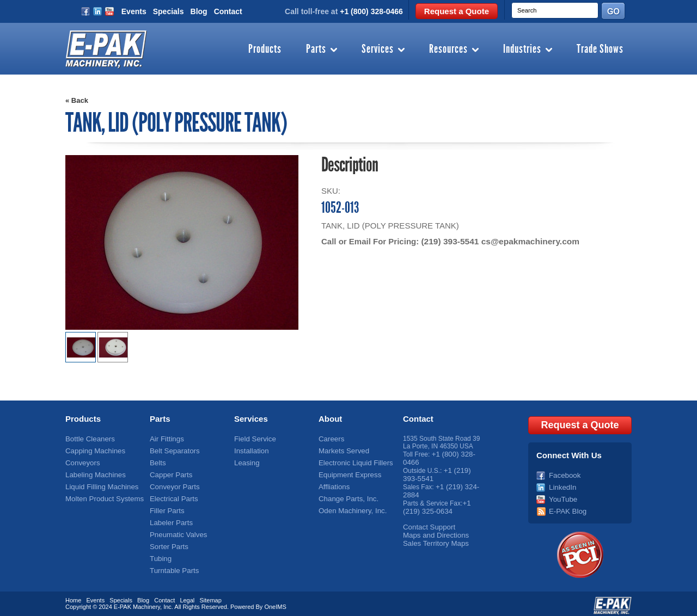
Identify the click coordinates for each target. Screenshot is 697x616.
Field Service (253, 439)
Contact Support (427, 522)
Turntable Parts (172, 564)
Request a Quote (457, 11)
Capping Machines (92, 450)
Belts (157, 461)
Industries (522, 50)
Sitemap (210, 596)
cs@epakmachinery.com (527, 241)
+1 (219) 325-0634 (436, 503)
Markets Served (341, 450)
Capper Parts (169, 473)
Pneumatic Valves (176, 530)
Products (265, 50)
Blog (199, 11)
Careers (330, 439)
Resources (448, 50)
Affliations (333, 484)
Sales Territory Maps (433, 538)
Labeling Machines (93, 473)
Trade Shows (600, 50)
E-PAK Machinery (137, 602)
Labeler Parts (169, 519)
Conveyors (81, 461)
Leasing (246, 461)
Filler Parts (165, 507)
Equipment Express (347, 473)
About (330, 419)
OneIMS (275, 602)
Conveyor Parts (172, 484)
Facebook (563, 473)
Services (378, 50)
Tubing (160, 553)
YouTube (562, 496)
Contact (228, 11)
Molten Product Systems (101, 496)
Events (134, 11)
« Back (77, 100)
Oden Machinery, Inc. (349, 507)
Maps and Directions (433, 530)
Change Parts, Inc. (346, 496)
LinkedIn (561, 484)
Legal (187, 596)
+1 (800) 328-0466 (371, 11)
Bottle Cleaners (88, 439)
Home (73, 596)
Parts (316, 50)
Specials (169, 11)
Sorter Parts (167, 541)
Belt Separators (172, 450)
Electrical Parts (172, 496)
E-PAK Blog (566, 507)
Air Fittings (165, 439)
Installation (250, 450)
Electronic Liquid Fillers (352, 461)
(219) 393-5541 (449, 241)
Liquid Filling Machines (98, 484)
